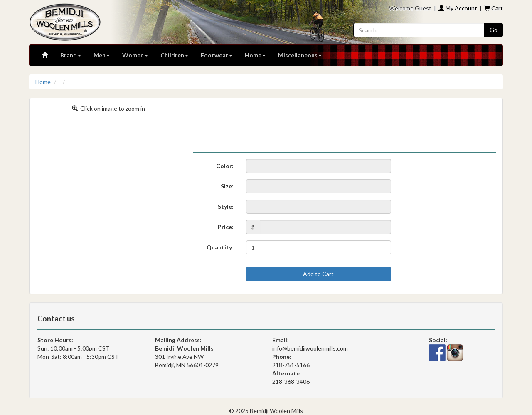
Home (255, 55)
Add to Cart (318, 274)
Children (174, 55)
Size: (227, 186)
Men (102, 55)
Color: (225, 166)
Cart (494, 8)
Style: (226, 206)
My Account (458, 8)
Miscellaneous (300, 55)
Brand (71, 55)
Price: (226, 227)
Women (135, 55)
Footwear (217, 55)
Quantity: (220, 247)
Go (494, 30)
